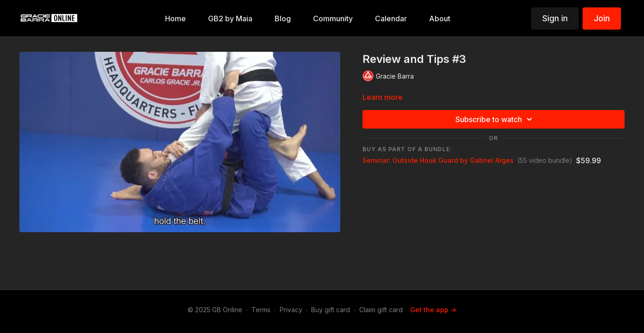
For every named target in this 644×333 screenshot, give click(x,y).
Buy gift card (331, 310)
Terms (261, 310)
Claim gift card (381, 310)
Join (602, 18)
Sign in (555, 18)
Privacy (291, 310)
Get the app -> (433, 310)
